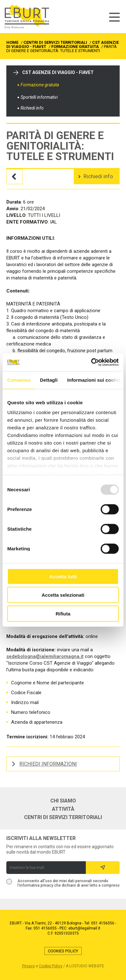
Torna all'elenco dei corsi (15, 177)
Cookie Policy (51, 966)
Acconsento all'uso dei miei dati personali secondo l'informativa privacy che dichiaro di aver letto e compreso (69, 883)
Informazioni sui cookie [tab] (94, 380)
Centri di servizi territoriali (63, 817)
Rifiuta (63, 613)
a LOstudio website (85, 966)
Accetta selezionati (63, 595)
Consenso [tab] (19, 380)
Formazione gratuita (40, 85)
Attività (63, 809)
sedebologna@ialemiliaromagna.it (45, 656)
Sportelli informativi (39, 97)
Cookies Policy (63, 951)
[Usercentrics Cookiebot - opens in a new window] (91, 362)
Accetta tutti (63, 576)
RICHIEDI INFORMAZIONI (48, 764)
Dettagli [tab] (49, 380)
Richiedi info (32, 108)
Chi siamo (63, 801)
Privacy (28, 966)
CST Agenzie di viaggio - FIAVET (58, 72)
